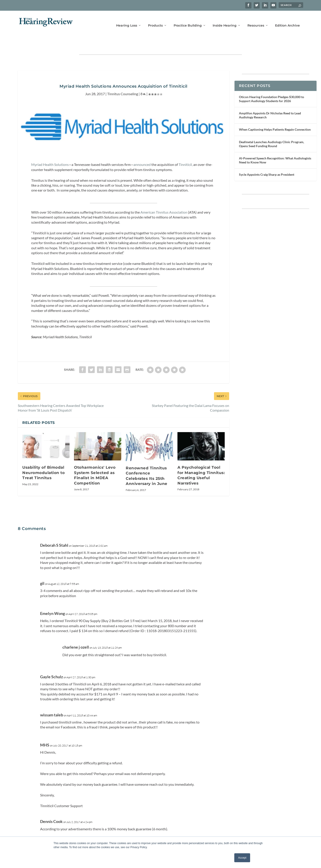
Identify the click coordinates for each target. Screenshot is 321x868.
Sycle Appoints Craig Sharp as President (267, 161)
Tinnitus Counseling (123, 81)
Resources (256, 20)
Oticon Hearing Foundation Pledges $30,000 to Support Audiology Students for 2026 (272, 86)
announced (142, 151)
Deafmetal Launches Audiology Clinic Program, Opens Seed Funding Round (272, 131)
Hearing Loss (127, 20)
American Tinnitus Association (164, 199)
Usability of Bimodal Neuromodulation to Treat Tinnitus (43, 459)
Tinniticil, (186, 151)
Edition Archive (287, 20)
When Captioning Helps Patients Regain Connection (275, 116)
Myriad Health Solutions (50, 151)
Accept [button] (242, 858)
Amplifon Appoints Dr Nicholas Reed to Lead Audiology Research (270, 102)
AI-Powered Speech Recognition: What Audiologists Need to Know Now (275, 147)
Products (155, 20)
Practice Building (188, 20)
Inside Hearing (225, 20)
